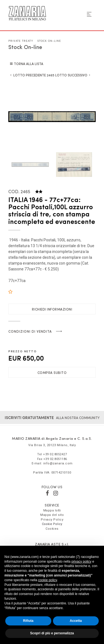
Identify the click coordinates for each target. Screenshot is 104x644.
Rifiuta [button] (28, 621)
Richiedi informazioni (52, 309)
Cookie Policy (52, 524)
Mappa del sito (52, 515)
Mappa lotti (52, 510)
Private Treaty (21, 41)
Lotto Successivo (71, 75)
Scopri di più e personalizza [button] (52, 633)
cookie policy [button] (47, 580)
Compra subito (52, 373)
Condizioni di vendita (30, 331)
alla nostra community (52, 418)
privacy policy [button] (81, 562)
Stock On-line (49, 41)
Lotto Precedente (30, 75)
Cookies (52, 529)
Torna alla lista (29, 64)
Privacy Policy (52, 520)
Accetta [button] (76, 621)
